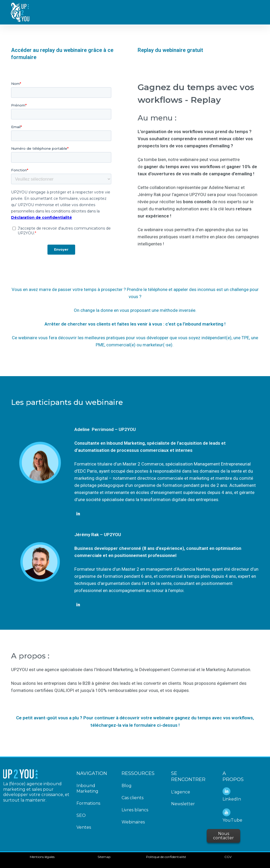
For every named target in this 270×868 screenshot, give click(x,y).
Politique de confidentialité (166, 857)
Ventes (84, 827)
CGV (228, 857)
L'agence (181, 792)
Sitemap (104, 857)
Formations (88, 803)
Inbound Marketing (87, 788)
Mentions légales (42, 857)
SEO (81, 815)
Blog (127, 786)
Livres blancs (135, 810)
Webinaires (133, 822)
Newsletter (183, 804)
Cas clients (132, 798)
